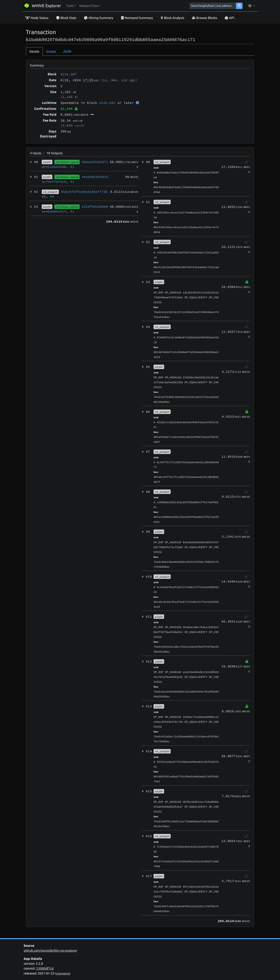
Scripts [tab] (51, 51)
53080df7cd (45, 968)
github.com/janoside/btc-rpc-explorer (50, 950)
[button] (71, 6)
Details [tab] (34, 51)
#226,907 (69, 74)
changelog (63, 973)
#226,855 (107, 103)
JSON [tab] (67, 51)
